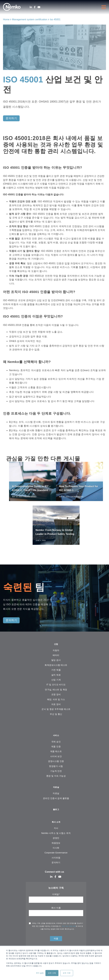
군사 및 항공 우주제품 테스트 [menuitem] (56, 713)
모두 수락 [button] (52, 973)
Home (6, 19)
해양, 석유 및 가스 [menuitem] (56, 703)
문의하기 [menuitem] (56, 868)
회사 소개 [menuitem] (56, 827)
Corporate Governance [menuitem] (56, 858)
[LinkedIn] (31, 7)
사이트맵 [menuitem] (56, 863)
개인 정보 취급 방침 (69, 932)
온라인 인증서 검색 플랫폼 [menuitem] (56, 803)
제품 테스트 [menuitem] (56, 756)
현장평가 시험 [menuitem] (56, 770)
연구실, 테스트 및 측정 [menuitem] (56, 693)
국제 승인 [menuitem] (56, 746)
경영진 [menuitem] (56, 844)
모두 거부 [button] (67, 973)
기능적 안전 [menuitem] (56, 775)
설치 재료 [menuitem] (56, 678)
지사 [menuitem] (56, 834)
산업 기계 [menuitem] (56, 683)
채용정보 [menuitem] (56, 849)
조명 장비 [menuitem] (56, 698)
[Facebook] (35, 7)
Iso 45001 (55, 19)
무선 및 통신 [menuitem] (56, 718)
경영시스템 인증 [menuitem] (56, 765)
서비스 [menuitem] (56, 739)
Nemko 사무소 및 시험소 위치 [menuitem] (56, 839)
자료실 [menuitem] (56, 792)
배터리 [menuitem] (56, 659)
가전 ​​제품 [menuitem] (56, 674)
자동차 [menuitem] (56, 654)
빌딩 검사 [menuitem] (56, 664)
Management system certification (30, 19)
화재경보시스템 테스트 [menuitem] (56, 669)
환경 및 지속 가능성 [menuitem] (56, 780)
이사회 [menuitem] (56, 854)
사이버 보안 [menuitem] (56, 760)
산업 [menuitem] (56, 647)
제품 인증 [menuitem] (56, 751)
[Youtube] (39, 7)
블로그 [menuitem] (56, 814)
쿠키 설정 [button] (40, 973)
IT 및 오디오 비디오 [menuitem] (56, 688)
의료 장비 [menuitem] (56, 708)
